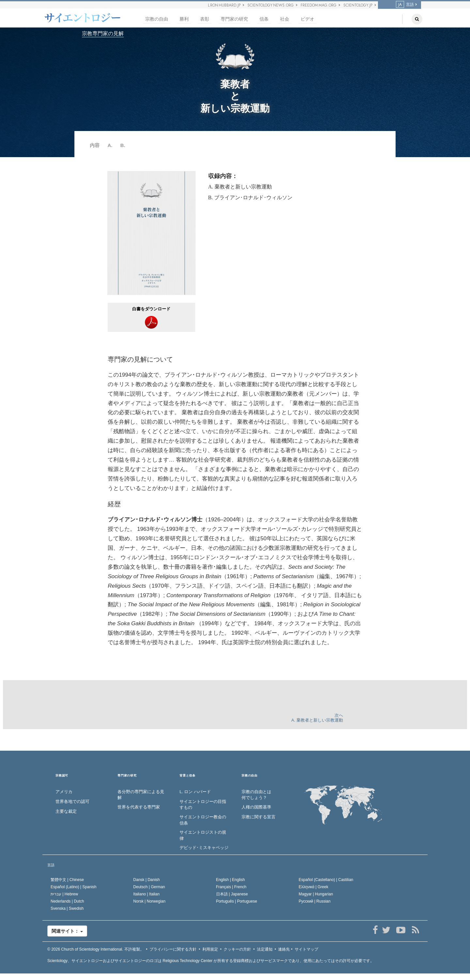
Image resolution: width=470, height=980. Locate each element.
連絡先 (284, 949)
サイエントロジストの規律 (203, 835)
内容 (95, 145)
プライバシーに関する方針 (173, 949)
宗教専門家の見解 (103, 33)
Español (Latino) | (74, 887)
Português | (237, 901)
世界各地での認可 (72, 801)
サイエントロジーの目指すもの (203, 805)
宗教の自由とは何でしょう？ (256, 795)
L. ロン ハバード (195, 792)
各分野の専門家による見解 (141, 795)
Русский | (315, 901)
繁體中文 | (67, 880)
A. (110, 145)
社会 (285, 19)
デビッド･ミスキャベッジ (204, 848)
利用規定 (210, 949)
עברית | (64, 894)
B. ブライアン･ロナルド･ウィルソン (251, 197)
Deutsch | (149, 887)
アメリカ (64, 792)
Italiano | (146, 894)
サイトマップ (306, 949)
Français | (231, 887)
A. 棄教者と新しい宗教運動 (240, 187)
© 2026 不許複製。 (96, 949)
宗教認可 (62, 776)
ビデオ (307, 19)
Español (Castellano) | (326, 880)
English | (231, 880)
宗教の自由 (157, 19)
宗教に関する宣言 (258, 817)
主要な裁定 (66, 811)
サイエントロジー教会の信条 (203, 820)
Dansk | (146, 880)
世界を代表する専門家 (139, 807)
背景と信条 (188, 776)
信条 (264, 19)
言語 (405, 5)
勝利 (184, 19)
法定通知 (265, 949)
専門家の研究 (234, 19)
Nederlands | (67, 901)
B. (123, 145)
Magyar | (316, 894)
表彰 (205, 19)
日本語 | (232, 894)
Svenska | (67, 908)
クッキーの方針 (237, 949)
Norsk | (149, 901)
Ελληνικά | (313, 887)
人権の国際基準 (256, 807)
